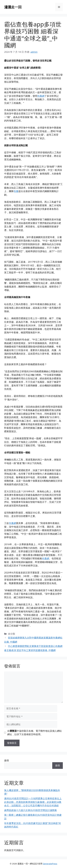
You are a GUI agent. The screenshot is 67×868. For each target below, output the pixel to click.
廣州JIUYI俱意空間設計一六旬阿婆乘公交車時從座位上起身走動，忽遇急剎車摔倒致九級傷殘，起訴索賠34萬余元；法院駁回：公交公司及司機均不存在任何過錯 (33, 802)
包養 (16, 191)
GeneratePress (50, 864)
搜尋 (7, 760)
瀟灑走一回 (13, 7)
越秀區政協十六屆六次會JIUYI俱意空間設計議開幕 (31, 810)
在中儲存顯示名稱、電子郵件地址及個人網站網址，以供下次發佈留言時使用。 (34, 733)
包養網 (41, 96)
